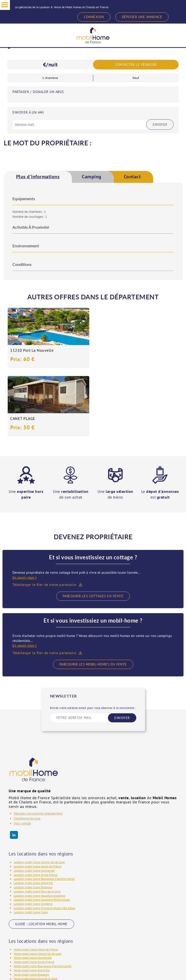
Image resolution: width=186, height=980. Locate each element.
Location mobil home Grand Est (33, 815)
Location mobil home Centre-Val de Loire (39, 794)
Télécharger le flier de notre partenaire (44, 516)
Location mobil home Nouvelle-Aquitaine (39, 827)
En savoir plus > (25, 509)
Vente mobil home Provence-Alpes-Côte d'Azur (43, 927)
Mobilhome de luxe (27, 750)
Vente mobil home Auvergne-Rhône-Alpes (40, 919)
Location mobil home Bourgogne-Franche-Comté (44, 810)
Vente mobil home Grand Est (32, 902)
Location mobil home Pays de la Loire (37, 823)
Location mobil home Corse (31, 844)
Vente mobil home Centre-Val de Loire (38, 885)
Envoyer (160, 125)
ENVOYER (122, 649)
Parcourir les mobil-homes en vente (93, 596)
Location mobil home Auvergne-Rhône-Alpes (42, 831)
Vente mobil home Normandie (33, 889)
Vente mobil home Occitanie (31, 923)
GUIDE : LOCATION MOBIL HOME (41, 855)
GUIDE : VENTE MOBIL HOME (39, 943)
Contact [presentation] (132, 177)
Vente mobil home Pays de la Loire (35, 910)
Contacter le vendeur (136, 65)
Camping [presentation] (92, 177)
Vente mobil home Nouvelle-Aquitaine (38, 914)
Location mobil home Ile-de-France (36, 806)
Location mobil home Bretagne (33, 819)
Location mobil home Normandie (34, 802)
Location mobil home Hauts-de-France (38, 798)
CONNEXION (94, 17)
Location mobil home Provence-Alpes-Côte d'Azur (45, 840)
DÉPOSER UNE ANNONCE (142, 17)
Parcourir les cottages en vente (93, 528)
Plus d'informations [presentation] (38, 177)
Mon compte (22, 755)
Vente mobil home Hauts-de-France (36, 881)
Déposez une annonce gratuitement (38, 745)
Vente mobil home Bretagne (31, 906)
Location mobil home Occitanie (33, 836)
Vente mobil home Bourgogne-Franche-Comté (43, 898)
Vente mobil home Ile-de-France (34, 894)
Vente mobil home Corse (29, 931)
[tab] (38, 177)
